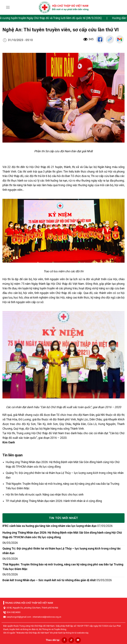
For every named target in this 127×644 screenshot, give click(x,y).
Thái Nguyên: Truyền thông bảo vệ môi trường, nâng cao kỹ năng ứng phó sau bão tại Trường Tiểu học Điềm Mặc (63, 567)
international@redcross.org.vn (47, 617)
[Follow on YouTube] (78, 640)
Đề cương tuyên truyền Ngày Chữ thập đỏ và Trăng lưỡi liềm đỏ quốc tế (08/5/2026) (54, 18)
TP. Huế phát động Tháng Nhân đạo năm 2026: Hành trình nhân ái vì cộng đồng (54, 501)
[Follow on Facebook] (64, 640)
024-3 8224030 (13, 612)
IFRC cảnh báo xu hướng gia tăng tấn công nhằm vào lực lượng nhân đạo (50, 526)
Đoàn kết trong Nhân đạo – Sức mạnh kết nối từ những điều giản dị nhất (49, 580)
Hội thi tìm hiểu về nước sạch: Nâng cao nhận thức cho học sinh (45, 495)
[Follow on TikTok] (71, 640)
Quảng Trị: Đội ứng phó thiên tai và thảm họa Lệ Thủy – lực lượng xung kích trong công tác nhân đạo (62, 551)
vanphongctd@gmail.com (19, 617)
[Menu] (8, 7)
